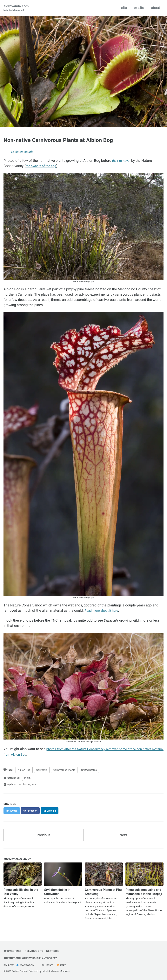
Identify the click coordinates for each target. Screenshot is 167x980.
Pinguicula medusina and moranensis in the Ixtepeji (143, 893)
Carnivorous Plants (65, 770)
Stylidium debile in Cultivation (59, 891)
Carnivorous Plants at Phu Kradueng (102, 891)
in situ (122, 8)
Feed (62, 965)
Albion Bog (25, 770)
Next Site (54, 951)
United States (90, 770)
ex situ (139, 8)
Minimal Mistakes (60, 971)
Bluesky (47, 965)
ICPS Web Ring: (13, 951)
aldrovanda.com (16, 8)
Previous (44, 835)
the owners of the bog (43, 166)
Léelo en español (24, 152)
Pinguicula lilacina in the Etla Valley (20, 891)
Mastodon (25, 965)
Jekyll (45, 971)
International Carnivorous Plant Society (33, 958)
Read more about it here (103, 610)
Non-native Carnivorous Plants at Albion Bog (58, 140)
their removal (122, 161)
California (43, 770)
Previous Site (36, 951)
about (156, 8)
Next (123, 835)
